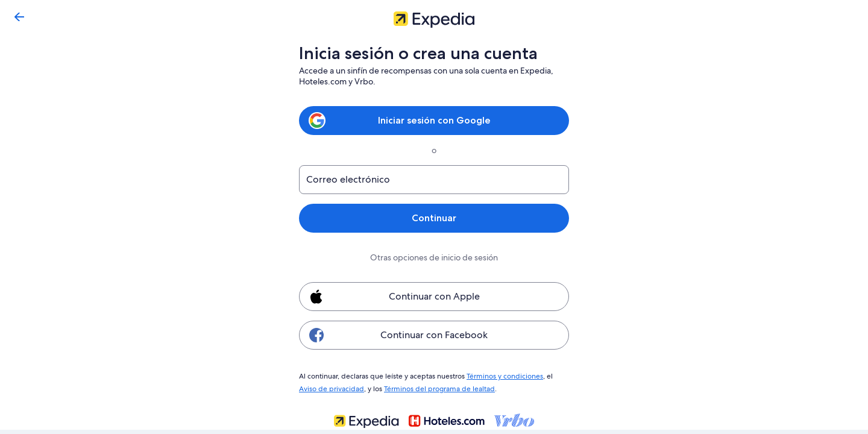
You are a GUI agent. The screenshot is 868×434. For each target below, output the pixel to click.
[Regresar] (19, 17)
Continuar (434, 218)
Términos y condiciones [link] (503, 376)
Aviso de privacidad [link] (330, 387)
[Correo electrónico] (434, 180)
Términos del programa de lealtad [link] (436, 387)
